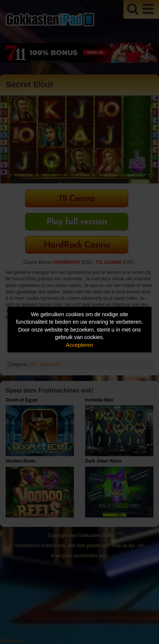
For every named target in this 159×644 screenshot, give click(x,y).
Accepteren (80, 345)
